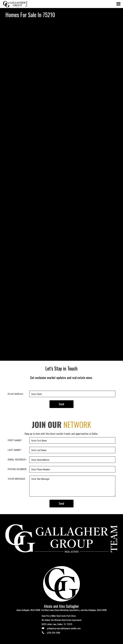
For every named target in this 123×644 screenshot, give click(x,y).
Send (61, 404)
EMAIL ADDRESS (17, 459)
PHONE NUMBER (17, 469)
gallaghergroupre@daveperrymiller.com (64, 628)
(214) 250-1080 (53, 633)
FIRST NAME (15, 440)
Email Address (15, 394)
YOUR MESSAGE (16, 479)
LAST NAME (15, 450)
